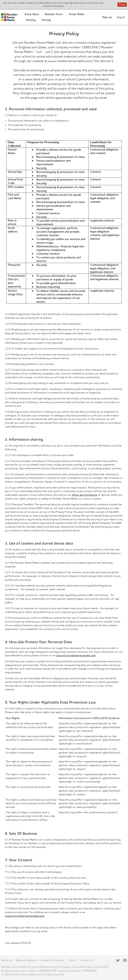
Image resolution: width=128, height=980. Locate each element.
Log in (121, 17)
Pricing (46, 20)
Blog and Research (27, 960)
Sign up (107, 17)
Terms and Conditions (85, 495)
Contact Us (86, 960)
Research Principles (53, 960)
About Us (7, 960)
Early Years (32, 14)
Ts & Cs (72, 960)
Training (31, 20)
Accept (123, 5)
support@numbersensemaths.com (76, 656)
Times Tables (77, 14)
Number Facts (54, 14)
